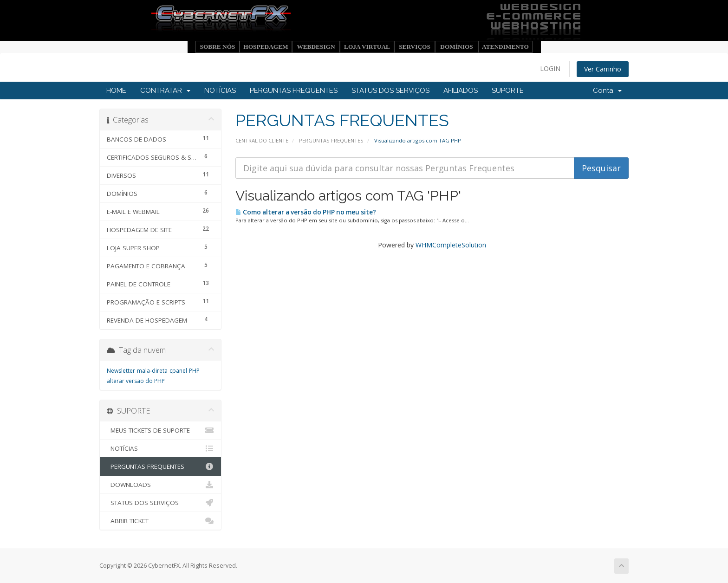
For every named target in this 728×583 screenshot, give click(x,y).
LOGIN (550, 68)
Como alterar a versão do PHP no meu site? (306, 212)
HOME (116, 91)
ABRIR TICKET (160, 521)
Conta (607, 91)
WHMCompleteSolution (451, 245)
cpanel (178, 371)
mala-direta (152, 371)
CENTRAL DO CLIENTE (262, 140)
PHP (194, 371)
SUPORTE (508, 91)
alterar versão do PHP (136, 381)
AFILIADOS (461, 91)
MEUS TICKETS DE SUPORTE (160, 430)
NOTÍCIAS (220, 91)
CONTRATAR (165, 91)
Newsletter (121, 371)
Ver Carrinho (603, 69)
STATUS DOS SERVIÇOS (390, 91)
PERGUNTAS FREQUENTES (294, 91)
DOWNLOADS (160, 485)
